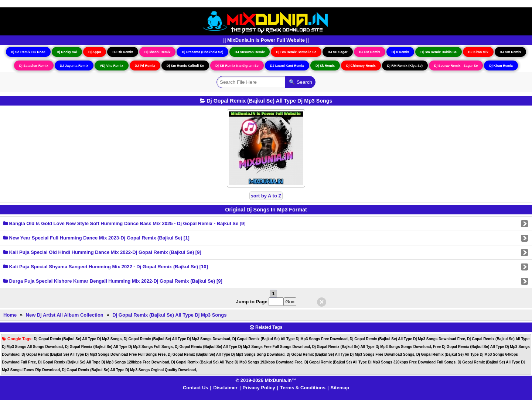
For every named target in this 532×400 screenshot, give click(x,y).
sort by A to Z (266, 196)
